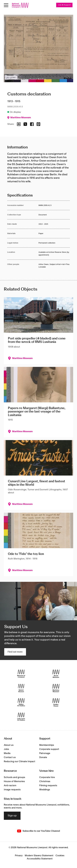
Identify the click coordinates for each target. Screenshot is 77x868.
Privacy (19, 856)
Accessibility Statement (40, 859)
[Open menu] (6, 5)
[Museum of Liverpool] (21, 674)
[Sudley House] (56, 702)
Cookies (60, 856)
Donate (43, 757)
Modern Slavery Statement (39, 856)
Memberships (47, 745)
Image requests (12, 790)
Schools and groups (14, 777)
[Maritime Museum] (56, 688)
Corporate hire (47, 777)
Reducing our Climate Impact (19, 761)
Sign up (12, 816)
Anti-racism (10, 786)
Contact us (10, 757)
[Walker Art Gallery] (21, 702)
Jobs (6, 749)
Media (7, 753)
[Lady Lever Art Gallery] (21, 717)
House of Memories (14, 781)
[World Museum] (56, 674)
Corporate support (49, 749)
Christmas (45, 781)
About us (9, 745)
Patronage (45, 753)
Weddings (45, 790)
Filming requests (48, 786)
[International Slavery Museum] (21, 688)
